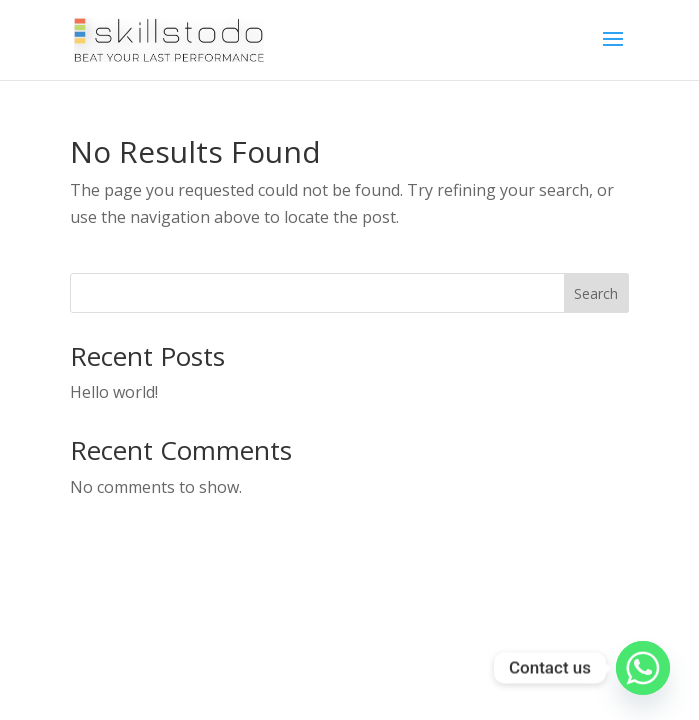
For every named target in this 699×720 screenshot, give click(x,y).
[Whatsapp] (643, 668)
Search (596, 293)
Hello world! (114, 392)
